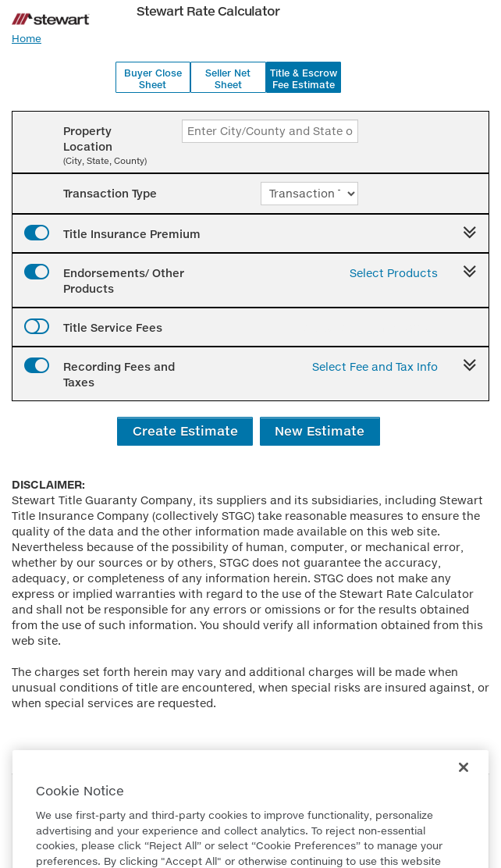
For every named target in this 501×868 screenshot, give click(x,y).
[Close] (464, 790)
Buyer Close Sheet (153, 79)
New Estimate (320, 430)
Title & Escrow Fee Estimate (304, 79)
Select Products (394, 273)
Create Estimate (185, 430)
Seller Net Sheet (228, 79)
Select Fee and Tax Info (375, 366)
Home (27, 38)
